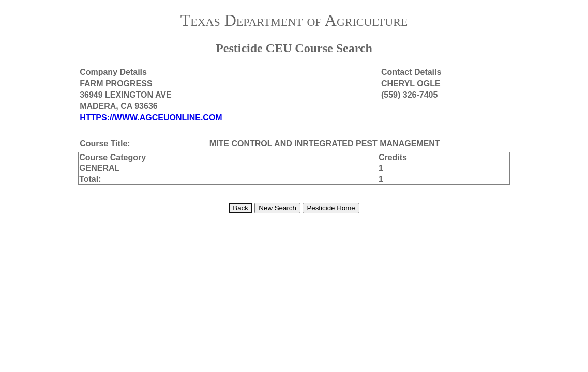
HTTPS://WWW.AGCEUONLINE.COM (151, 118)
